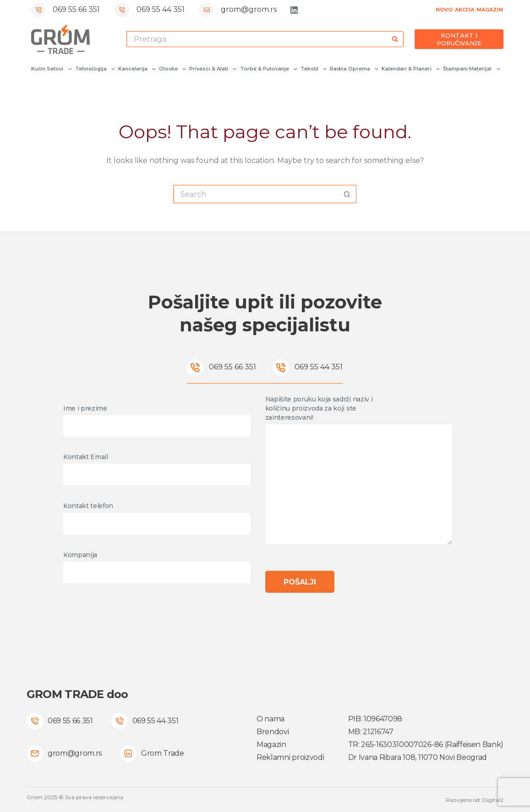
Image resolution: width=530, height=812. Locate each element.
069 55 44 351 (161, 9)
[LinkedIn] (294, 10)
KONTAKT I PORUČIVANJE (459, 39)
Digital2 (493, 800)
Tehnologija (95, 69)
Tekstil (313, 69)
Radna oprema (354, 69)
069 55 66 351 (76, 9)
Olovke (172, 69)
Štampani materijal (471, 69)
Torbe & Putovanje (268, 69)
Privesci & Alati (212, 69)
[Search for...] (257, 39)
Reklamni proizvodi (290, 757)
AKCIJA (464, 10)
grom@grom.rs (249, 9)
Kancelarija (137, 69)
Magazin (271, 744)
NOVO (444, 10)
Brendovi (273, 732)
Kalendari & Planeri (410, 69)
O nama (270, 719)
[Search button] (396, 39)
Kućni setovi (51, 69)
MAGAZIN (490, 10)
